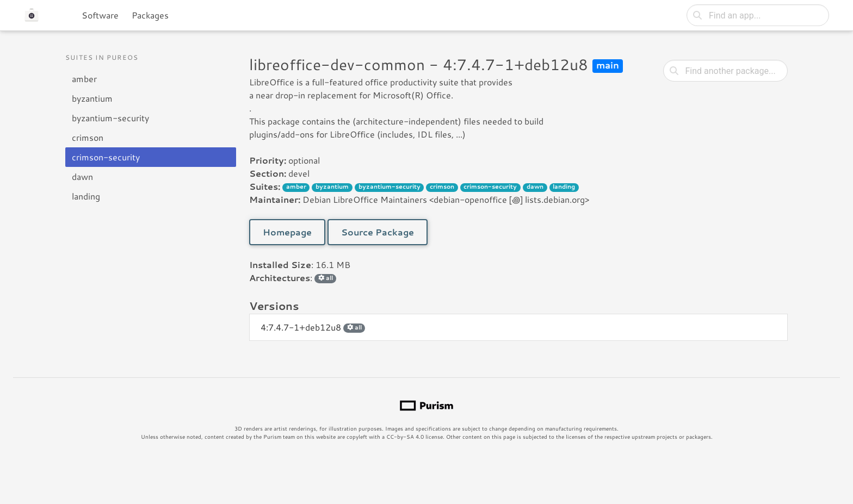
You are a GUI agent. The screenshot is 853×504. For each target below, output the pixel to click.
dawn (82, 176)
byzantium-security (110, 118)
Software (100, 15)
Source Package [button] (378, 232)
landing (86, 196)
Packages (150, 15)
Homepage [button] (287, 232)
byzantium (92, 98)
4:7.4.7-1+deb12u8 (313, 327)
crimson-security (106, 157)
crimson (88, 137)
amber (84, 79)
